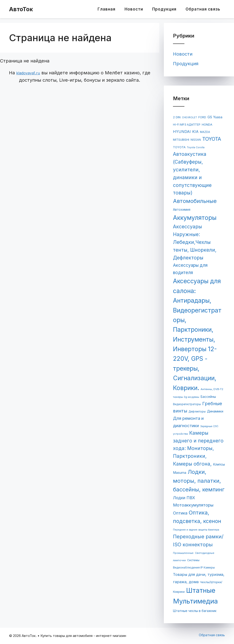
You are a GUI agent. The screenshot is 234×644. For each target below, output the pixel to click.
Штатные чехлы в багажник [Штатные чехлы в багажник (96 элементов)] (195, 611)
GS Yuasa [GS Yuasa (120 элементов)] (215, 117)
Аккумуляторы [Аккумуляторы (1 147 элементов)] (195, 218)
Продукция (164, 9)
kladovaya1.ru (28, 73)
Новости (134, 9)
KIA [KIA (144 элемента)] (195, 132)
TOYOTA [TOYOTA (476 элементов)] (212, 139)
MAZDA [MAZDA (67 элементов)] (205, 132)
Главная (106, 9)
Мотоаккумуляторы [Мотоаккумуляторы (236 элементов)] (193, 505)
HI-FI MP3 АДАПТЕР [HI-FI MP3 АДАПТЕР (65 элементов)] (187, 125)
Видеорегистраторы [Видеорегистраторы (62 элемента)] (187, 404)
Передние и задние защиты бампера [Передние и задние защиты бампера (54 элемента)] (196, 530)
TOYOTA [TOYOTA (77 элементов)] (179, 147)
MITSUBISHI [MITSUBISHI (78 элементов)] (181, 140)
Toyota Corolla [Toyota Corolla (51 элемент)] (196, 147)
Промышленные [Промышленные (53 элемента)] (183, 553)
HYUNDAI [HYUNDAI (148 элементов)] (182, 132)
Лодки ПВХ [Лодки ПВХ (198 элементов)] (184, 498)
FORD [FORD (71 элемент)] (202, 117)
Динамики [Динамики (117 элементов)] (215, 411)
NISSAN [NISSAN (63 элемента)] (196, 140)
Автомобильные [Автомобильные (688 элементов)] (195, 201)
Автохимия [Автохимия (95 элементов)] (182, 210)
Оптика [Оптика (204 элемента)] (180, 513)
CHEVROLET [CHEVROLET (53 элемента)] (189, 117)
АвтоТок (21, 9)
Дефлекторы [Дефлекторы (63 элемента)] (197, 412)
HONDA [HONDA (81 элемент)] (207, 124)
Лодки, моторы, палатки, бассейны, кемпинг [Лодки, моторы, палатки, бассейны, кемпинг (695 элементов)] (199, 481)
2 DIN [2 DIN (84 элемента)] (177, 117)
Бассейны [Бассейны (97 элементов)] (208, 397)
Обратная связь (203, 9)
